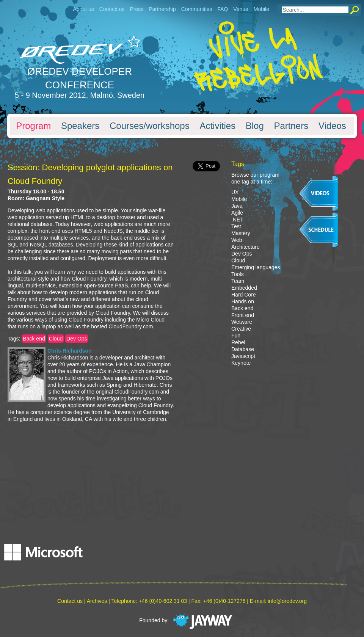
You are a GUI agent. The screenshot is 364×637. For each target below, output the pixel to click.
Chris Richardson (70, 351)
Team (238, 281)
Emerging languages (256, 267)
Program (33, 126)
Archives (97, 601)
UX (235, 192)
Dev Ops (77, 339)
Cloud (56, 339)
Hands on (243, 301)
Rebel (238, 342)
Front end (243, 315)
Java (237, 206)
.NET (237, 220)
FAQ (223, 9)
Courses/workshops (150, 126)
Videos (332, 126)
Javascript (243, 356)
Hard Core (244, 295)
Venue (241, 9)
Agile (237, 213)
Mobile (261, 9)
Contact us (112, 9)
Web (237, 240)
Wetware (242, 322)
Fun (236, 336)
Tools (238, 274)
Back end (34, 339)
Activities (217, 126)
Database (243, 349)
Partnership (162, 9)
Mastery (241, 233)
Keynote (241, 363)
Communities (197, 9)
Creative (241, 329)
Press (136, 9)
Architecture (246, 247)
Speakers (80, 126)
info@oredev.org (287, 601)
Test (236, 226)
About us (83, 9)
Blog (255, 126)
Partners (291, 126)
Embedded (244, 288)
